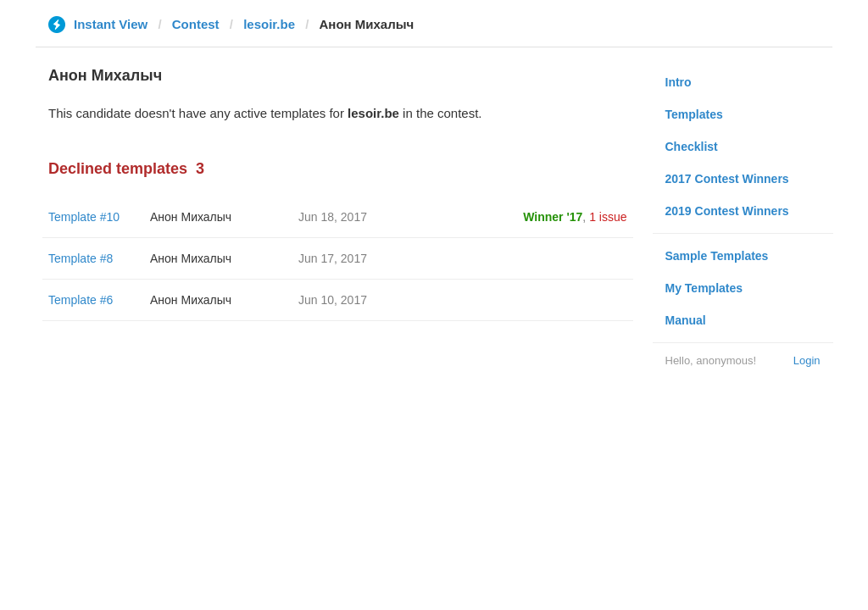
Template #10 (84, 217)
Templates (694, 114)
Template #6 (81, 300)
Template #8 (81, 258)
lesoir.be (269, 24)
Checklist (692, 147)
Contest (196, 24)
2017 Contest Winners (727, 179)
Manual (686, 320)
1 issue (608, 217)
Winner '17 (553, 217)
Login (807, 360)
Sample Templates (717, 256)
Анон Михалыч (191, 217)
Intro (679, 82)
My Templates (704, 288)
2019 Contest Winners (727, 211)
